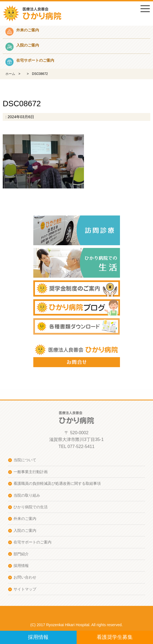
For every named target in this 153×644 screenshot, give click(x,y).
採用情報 (38, 637)
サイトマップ (25, 589)
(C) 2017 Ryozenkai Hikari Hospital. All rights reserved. (76, 625)
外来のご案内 (25, 519)
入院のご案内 (25, 530)
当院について (25, 460)
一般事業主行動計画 (31, 472)
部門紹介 (21, 554)
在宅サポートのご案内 (32, 542)
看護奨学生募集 (115, 637)
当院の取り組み (27, 495)
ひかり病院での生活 (31, 507)
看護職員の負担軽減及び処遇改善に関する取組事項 (57, 483)
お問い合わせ (25, 577)
